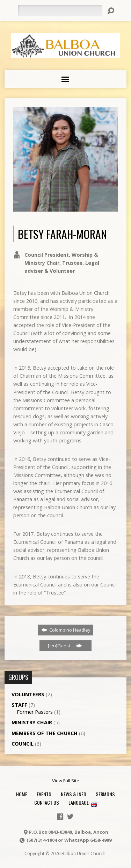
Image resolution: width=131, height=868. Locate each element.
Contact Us (47, 802)
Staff (19, 705)
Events (44, 794)
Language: (83, 802)
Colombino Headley (66, 630)
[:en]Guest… (65, 646)
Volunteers (28, 694)
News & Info (74, 794)
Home (22, 794)
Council (23, 744)
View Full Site (66, 781)
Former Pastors (35, 712)
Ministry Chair (32, 722)
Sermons (105, 794)
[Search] (60, 10)
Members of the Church (45, 733)
